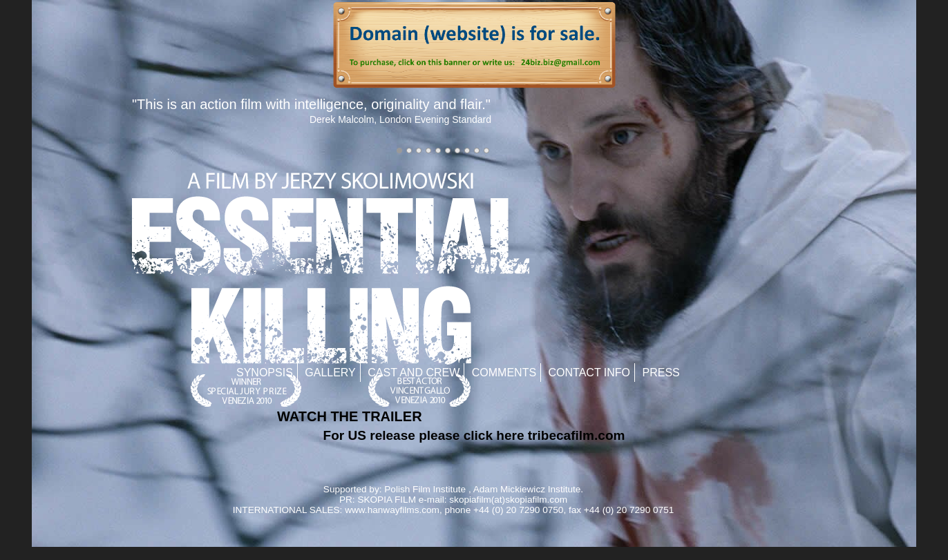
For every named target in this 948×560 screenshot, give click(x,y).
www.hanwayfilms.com (392, 510)
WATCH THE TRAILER (350, 416)
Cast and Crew (414, 373)
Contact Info (590, 373)
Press (661, 373)
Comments (504, 373)
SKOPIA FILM (387, 500)
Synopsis (265, 373)
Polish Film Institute (425, 489)
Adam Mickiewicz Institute (527, 489)
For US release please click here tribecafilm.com (474, 435)
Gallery (330, 373)
